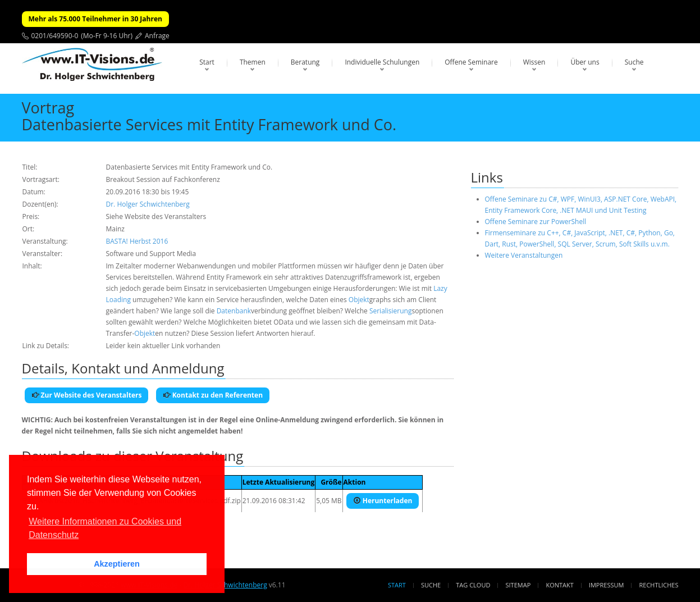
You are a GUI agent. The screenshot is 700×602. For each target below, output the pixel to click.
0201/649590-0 (55, 36)
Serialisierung (391, 311)
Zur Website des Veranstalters (87, 395)
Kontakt (559, 585)
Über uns (585, 62)
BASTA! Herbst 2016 (137, 241)
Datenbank (234, 311)
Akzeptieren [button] (117, 564)
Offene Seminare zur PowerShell (536, 222)
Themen (253, 62)
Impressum (606, 585)
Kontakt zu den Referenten (213, 395)
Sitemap (518, 585)
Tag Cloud (473, 585)
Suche (634, 62)
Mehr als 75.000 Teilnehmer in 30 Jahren (95, 19)
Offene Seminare (471, 62)
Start (207, 62)
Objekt (359, 300)
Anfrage (157, 36)
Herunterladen (383, 501)
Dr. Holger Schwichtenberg (148, 204)
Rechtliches (659, 585)
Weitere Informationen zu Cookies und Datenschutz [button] (105, 528)
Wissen (534, 62)
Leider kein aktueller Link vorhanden (163, 346)
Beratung (305, 62)
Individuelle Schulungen (382, 62)
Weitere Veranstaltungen (524, 255)
